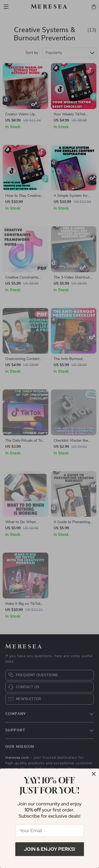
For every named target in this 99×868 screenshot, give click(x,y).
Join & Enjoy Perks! (49, 849)
